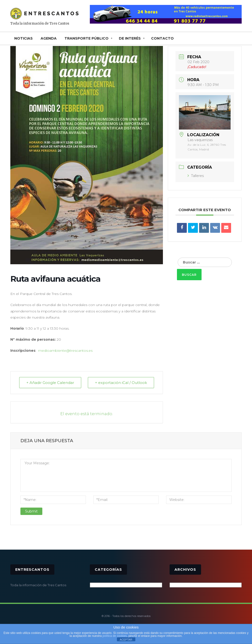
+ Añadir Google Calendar (50, 383)
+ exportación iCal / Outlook (121, 383)
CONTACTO (162, 38)
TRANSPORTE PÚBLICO (87, 38)
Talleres (196, 176)
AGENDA (49, 38)
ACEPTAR (126, 640)
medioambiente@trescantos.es (65, 351)
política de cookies (115, 636)
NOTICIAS (24, 38)
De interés (130, 38)
